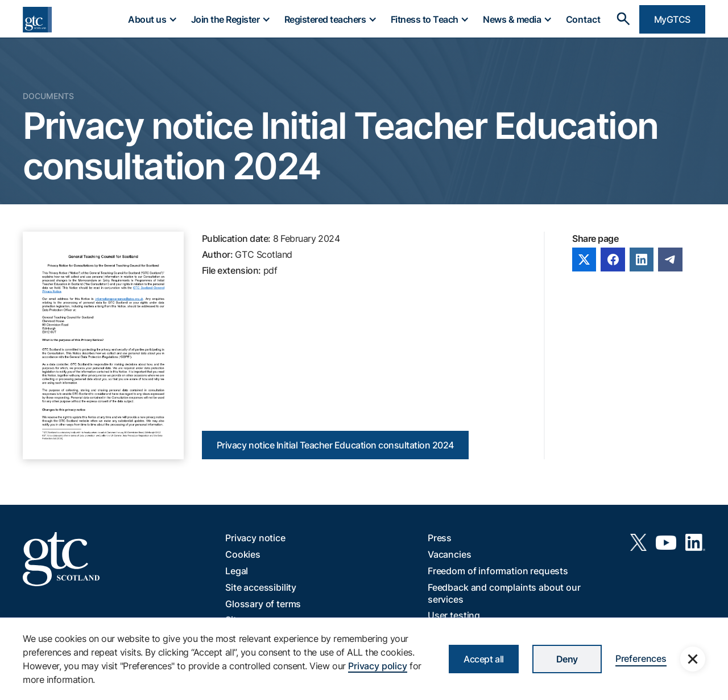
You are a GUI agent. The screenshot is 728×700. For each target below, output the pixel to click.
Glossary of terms (263, 604)
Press (440, 538)
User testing (454, 615)
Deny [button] (567, 659)
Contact (583, 19)
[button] (152, 19)
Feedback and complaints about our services (504, 593)
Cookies (243, 554)
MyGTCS (672, 19)
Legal (237, 571)
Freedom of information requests (498, 571)
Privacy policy (378, 666)
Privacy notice (255, 538)
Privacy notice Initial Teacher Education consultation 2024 (335, 445)
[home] (37, 20)
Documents (48, 96)
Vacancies (450, 554)
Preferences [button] (641, 658)
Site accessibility (261, 587)
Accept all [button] (483, 659)
